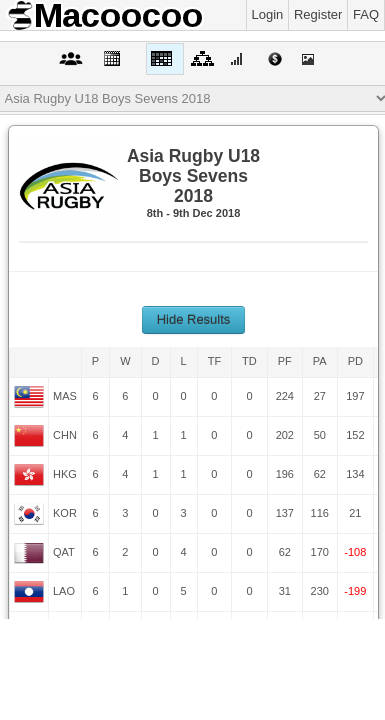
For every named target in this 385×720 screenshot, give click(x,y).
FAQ (366, 14)
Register (318, 14)
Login (268, 14)
